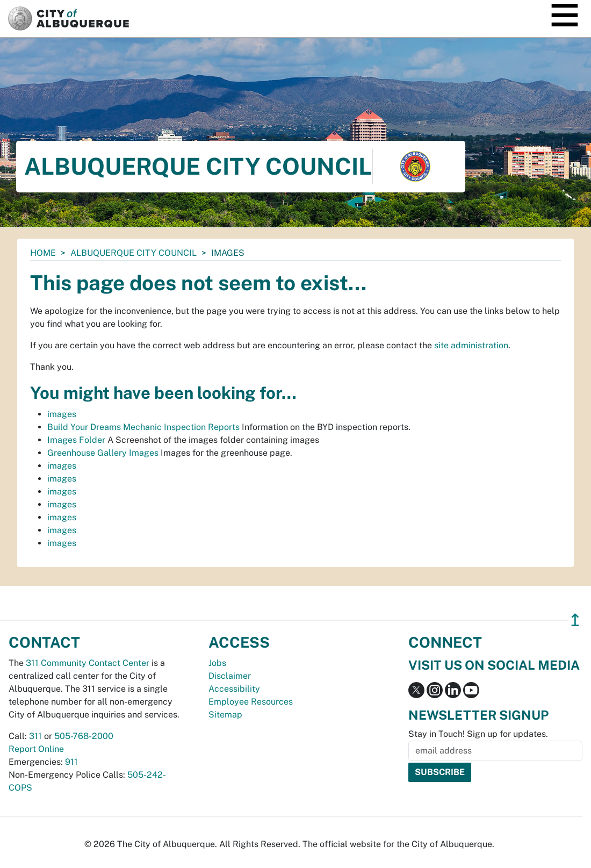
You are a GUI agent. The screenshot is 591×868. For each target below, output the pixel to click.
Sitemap (225, 715)
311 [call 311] (35, 736)
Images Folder (76, 440)
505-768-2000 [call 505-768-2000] (84, 736)
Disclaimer (230, 676)
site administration (471, 345)
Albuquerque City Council (134, 253)
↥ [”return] (575, 620)
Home (43, 253)
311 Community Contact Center (88, 663)
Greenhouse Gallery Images (103, 453)
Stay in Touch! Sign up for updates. (478, 734)
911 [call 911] (71, 762)
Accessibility (234, 689)
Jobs (217, 663)
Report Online (36, 749)
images (62, 414)
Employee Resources (251, 702)
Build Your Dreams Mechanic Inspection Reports (143, 427)
